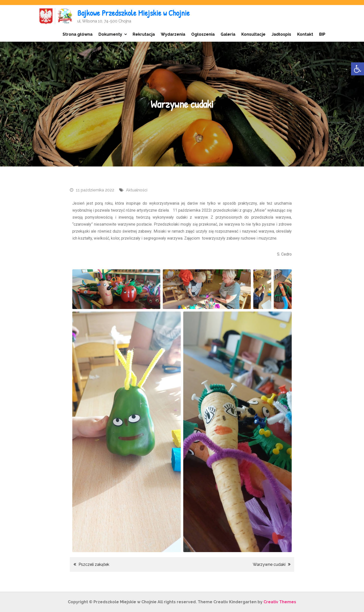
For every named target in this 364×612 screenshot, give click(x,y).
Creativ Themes (280, 602)
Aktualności (137, 190)
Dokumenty (110, 34)
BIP (322, 34)
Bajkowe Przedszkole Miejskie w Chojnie (134, 13)
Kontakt (305, 34)
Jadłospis (281, 34)
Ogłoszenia (203, 34)
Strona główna (78, 34)
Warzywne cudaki (269, 564)
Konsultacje (253, 34)
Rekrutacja (144, 34)
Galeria (228, 34)
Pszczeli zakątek (94, 564)
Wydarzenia (173, 34)
